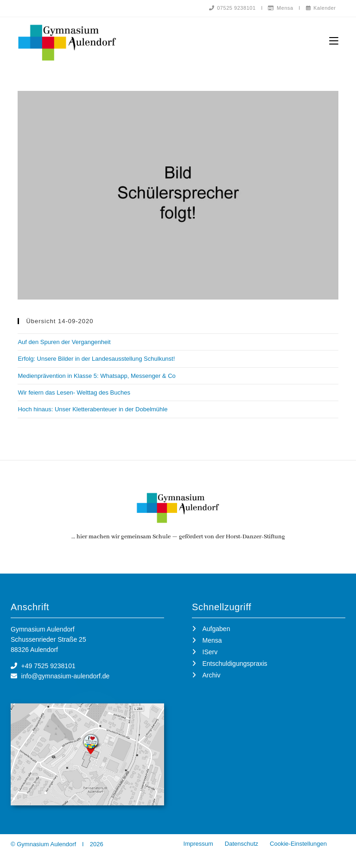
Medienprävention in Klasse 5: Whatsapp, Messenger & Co (96, 376)
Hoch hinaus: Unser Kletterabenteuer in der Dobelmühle (92, 410)
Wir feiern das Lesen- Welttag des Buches (74, 393)
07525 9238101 (232, 8)
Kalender (321, 8)
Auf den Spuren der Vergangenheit (64, 342)
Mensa (280, 8)
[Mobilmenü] (334, 41)
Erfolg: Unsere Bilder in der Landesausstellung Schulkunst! (96, 359)
